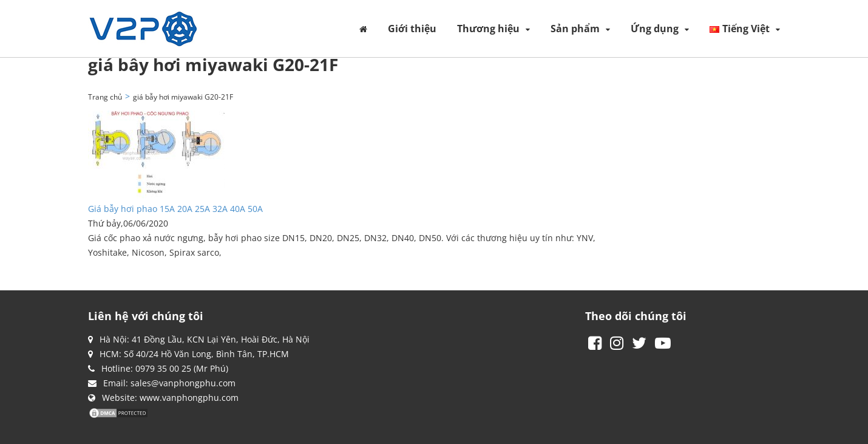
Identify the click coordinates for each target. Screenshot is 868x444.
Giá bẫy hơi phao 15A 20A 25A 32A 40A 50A (175, 209)
